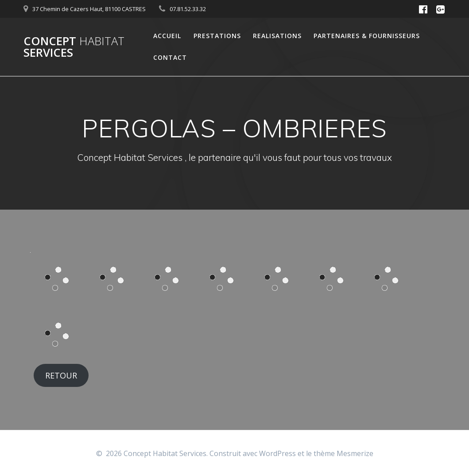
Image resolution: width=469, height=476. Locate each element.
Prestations (217, 36)
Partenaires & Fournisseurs (367, 36)
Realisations (277, 36)
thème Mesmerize (343, 453)
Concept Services (74, 47)
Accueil (167, 36)
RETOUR (61, 375)
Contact (170, 57)
